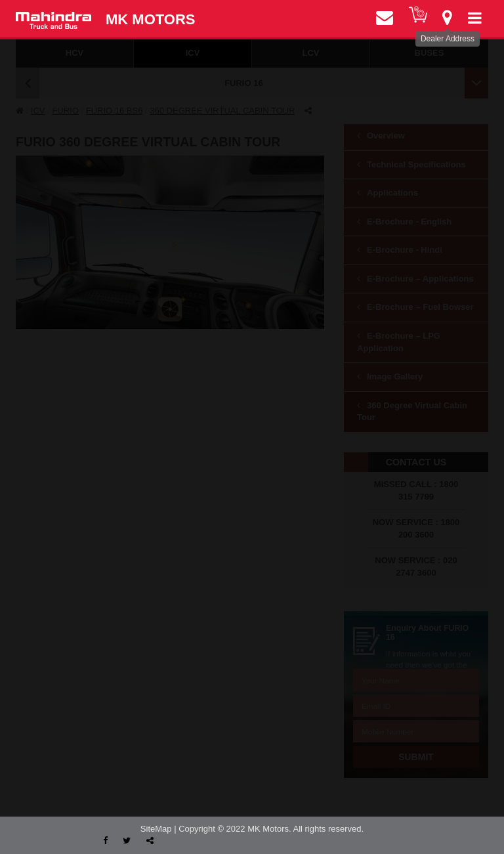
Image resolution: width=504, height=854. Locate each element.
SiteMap (156, 829)
